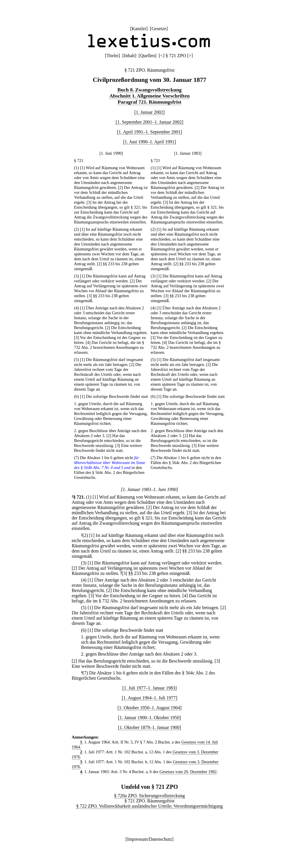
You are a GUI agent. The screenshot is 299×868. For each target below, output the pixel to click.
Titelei (112, 56)
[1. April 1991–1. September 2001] (149, 132)
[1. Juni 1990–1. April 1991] (149, 142)
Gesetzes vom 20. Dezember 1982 (188, 772)
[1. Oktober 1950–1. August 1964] (149, 708)
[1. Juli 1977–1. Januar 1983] (149, 688)
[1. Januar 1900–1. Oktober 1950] (150, 718)
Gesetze (159, 29)
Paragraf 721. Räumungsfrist (149, 102)
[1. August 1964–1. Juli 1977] (149, 698)
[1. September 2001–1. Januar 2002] (150, 122)
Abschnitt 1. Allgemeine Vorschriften (150, 96)
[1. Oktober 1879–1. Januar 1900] (150, 727)
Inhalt (129, 56)
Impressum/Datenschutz (150, 839)
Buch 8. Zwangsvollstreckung (149, 90)
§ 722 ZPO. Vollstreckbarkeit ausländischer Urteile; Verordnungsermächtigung (149, 806)
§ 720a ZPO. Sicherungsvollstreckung (149, 796)
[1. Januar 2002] (149, 112)
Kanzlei (139, 29)
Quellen (148, 56)
